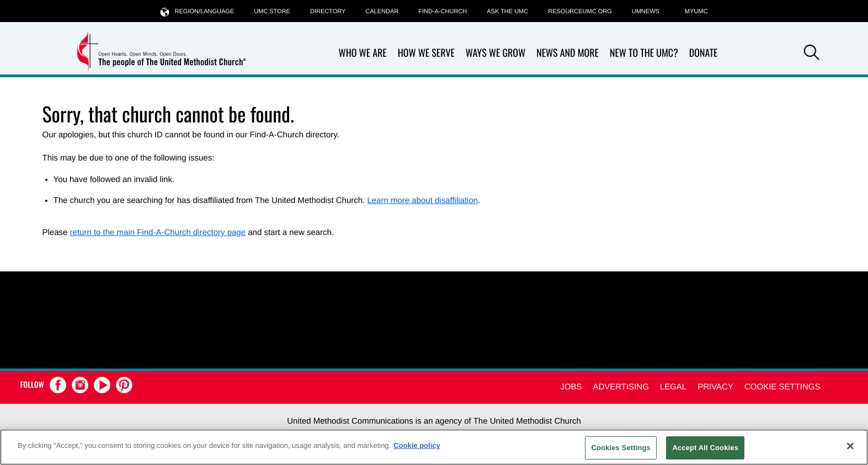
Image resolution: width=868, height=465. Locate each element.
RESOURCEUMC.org (580, 12)
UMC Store (272, 12)
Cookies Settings (621, 448)
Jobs (571, 387)
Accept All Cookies (705, 448)
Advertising (621, 387)
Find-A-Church (443, 12)
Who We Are (363, 53)
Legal (673, 387)
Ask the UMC (507, 12)
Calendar (382, 12)
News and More (568, 53)
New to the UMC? (644, 53)
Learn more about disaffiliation (422, 201)
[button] (812, 54)
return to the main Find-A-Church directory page (158, 232)
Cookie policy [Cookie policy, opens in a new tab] (417, 445)
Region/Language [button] (198, 11)
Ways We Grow (496, 53)
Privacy (715, 387)
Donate (704, 53)
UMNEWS (646, 12)
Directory (328, 12)
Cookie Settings (782, 387)
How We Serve (426, 53)
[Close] (850, 446)
